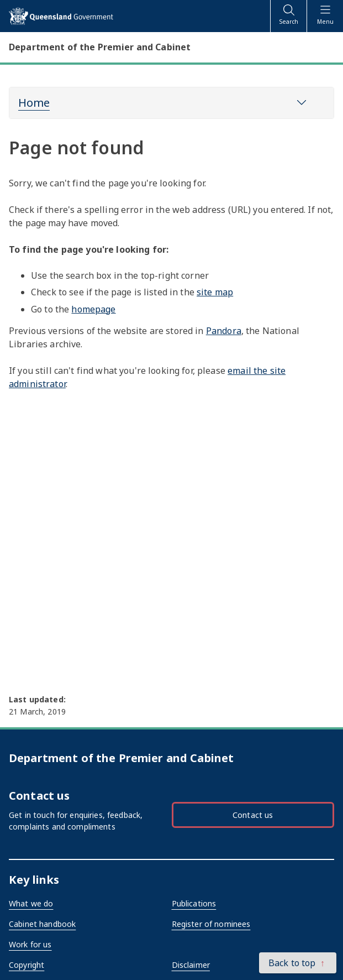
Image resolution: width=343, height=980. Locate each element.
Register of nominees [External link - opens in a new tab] (211, 924)
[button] (298, 963)
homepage (93, 309)
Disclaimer (191, 965)
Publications (194, 903)
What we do (31, 903)
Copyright (27, 965)
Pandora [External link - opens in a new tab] (224, 331)
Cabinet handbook (42, 924)
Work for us (30, 944)
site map (215, 292)
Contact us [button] (253, 815)
